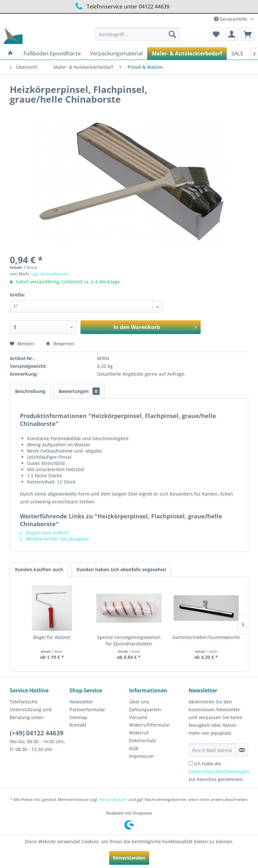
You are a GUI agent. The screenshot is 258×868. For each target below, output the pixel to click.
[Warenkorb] (248, 34)
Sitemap (78, 717)
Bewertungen (79, 391)
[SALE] (237, 53)
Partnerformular (87, 709)
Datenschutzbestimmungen (219, 771)
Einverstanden (129, 858)
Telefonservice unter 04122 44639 (121, 6)
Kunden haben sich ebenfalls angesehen (121, 569)
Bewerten (60, 344)
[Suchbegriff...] (137, 34)
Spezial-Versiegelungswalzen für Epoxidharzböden (129, 640)
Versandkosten (113, 799)
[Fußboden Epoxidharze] (52, 53)
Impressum (141, 756)
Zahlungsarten (145, 709)
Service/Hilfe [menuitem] (231, 19)
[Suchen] (172, 34)
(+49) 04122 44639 (37, 733)
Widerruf (139, 733)
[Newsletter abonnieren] (242, 750)
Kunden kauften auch (39, 569)
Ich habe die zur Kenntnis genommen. (219, 771)
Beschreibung (30, 391)
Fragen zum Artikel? (44, 533)
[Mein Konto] (232, 34)
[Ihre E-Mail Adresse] (212, 750)
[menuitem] (137, 34)
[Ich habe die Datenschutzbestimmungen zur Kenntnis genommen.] (191, 763)
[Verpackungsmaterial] (116, 53)
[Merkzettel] (216, 34)
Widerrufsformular (150, 725)
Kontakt (78, 725)
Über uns (139, 702)
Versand (138, 717)
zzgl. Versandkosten (50, 274)
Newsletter (81, 702)
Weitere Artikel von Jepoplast (54, 539)
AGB (134, 748)
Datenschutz (143, 740)
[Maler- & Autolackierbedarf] (187, 53)
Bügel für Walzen (52, 637)
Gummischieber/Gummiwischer (206, 637)
